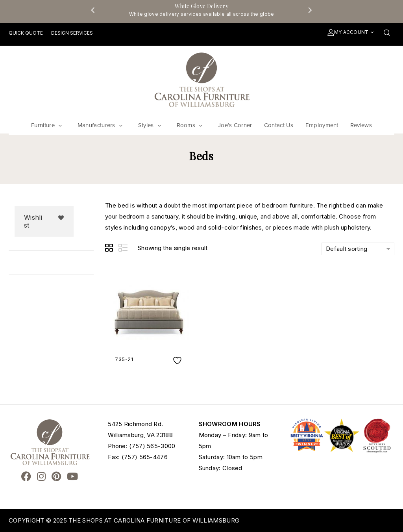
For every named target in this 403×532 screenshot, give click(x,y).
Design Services (72, 33)
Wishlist (33, 221)
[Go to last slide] (93, 10)
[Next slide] (310, 10)
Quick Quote (26, 33)
